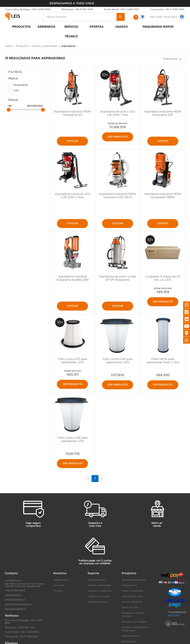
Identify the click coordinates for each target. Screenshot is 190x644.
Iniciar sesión (171, 17)
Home (8, 46)
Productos (21, 27)
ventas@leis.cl (13, 595)
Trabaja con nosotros (99, 596)
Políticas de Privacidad (99, 585)
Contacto (58, 591)
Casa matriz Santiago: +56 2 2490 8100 (28, 10)
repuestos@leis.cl (15, 609)
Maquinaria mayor (158, 27)
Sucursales (59, 585)
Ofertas (96, 27)
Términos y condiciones (100, 591)
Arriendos (46, 27)
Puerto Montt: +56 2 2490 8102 (121, 10)
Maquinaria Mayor (131, 636)
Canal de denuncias (97, 602)
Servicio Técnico (71, 32)
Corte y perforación (132, 602)
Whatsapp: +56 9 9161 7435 (77, 10)
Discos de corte (130, 607)
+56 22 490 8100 (15, 591)
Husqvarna (21, 85)
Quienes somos (61, 580)
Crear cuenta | (156, 17)
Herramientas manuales (134, 580)
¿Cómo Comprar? (97, 580)
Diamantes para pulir (132, 596)
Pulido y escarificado (132, 591)
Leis (16, 90)
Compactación (129, 585)
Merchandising (129, 642)
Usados (121, 27)
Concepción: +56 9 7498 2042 (167, 10)
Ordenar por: (173, 59)
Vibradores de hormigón (134, 622)
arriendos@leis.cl (15, 600)
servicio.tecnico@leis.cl (19, 605)
